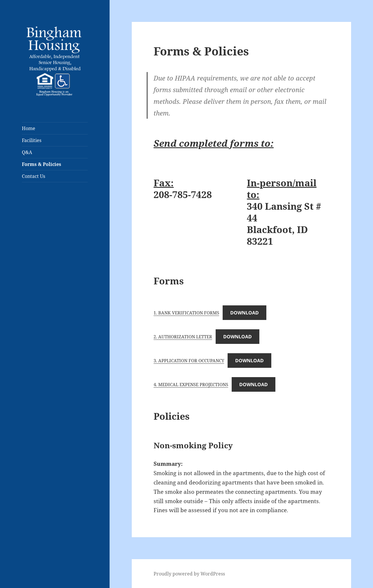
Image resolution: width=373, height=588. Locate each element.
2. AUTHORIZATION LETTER (183, 337)
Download (244, 313)
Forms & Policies (42, 164)
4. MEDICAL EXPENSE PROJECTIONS (191, 384)
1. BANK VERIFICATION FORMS (186, 313)
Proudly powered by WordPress (189, 574)
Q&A (27, 152)
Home (29, 128)
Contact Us (34, 176)
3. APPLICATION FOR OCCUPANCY (189, 360)
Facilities (32, 140)
